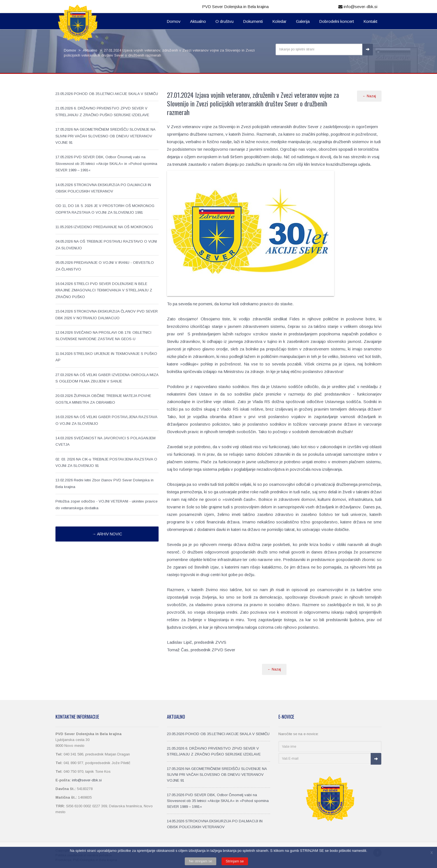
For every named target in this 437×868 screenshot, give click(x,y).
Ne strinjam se (201, 861)
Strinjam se (235, 861)
